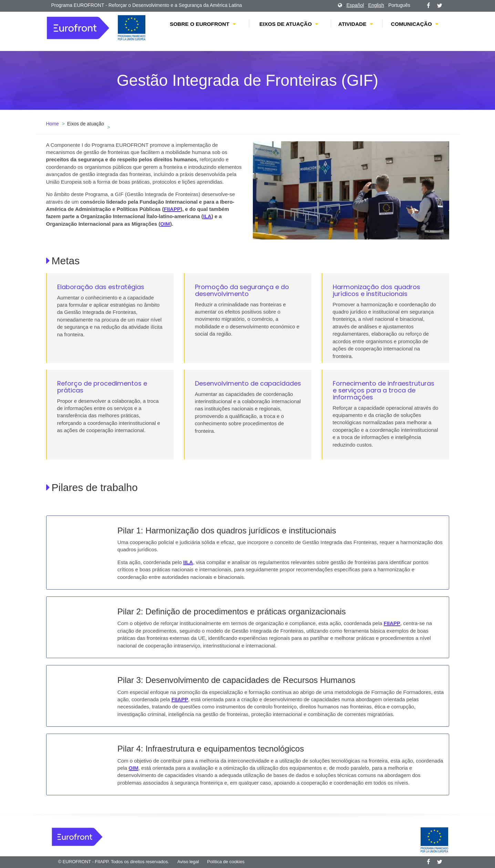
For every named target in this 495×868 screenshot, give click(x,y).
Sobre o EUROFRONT (200, 24)
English (376, 5)
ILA (207, 216)
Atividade (352, 24)
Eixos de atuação (286, 24)
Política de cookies (226, 862)
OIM (165, 224)
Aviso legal (188, 862)
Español (355, 5)
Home (53, 124)
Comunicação (411, 24)
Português (399, 5)
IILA (188, 562)
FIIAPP (172, 209)
